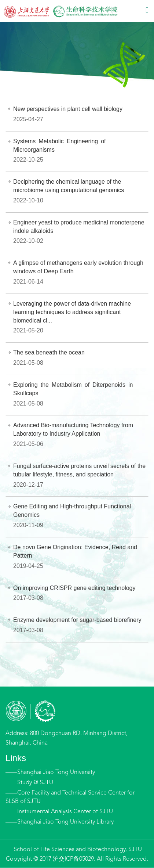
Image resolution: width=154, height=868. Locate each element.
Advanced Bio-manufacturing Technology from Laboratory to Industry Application (73, 429)
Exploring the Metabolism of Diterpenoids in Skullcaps (74, 389)
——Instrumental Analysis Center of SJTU (59, 812)
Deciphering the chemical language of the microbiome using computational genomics (69, 186)
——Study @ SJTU (29, 783)
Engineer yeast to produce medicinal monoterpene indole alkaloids (79, 227)
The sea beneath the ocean (49, 352)
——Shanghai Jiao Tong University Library (60, 822)
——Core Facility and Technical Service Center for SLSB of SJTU (70, 797)
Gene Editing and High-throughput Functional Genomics (72, 511)
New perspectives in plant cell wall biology (68, 109)
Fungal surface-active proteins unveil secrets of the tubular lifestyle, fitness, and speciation (79, 470)
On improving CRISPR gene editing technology (74, 588)
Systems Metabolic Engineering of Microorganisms (61, 145)
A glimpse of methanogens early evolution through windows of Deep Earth (78, 267)
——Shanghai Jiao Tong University (50, 772)
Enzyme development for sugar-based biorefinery (77, 620)
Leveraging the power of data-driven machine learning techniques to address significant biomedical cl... (72, 312)
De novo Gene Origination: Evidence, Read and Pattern (75, 551)
